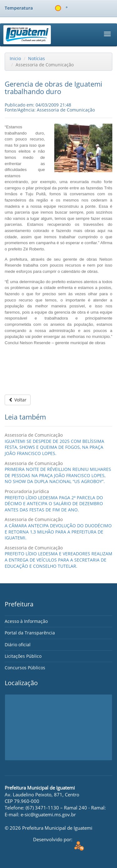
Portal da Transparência (30, 633)
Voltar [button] (18, 400)
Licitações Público (23, 656)
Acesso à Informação (26, 621)
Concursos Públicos (25, 668)
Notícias (37, 58)
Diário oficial (18, 645)
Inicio (15, 58)
